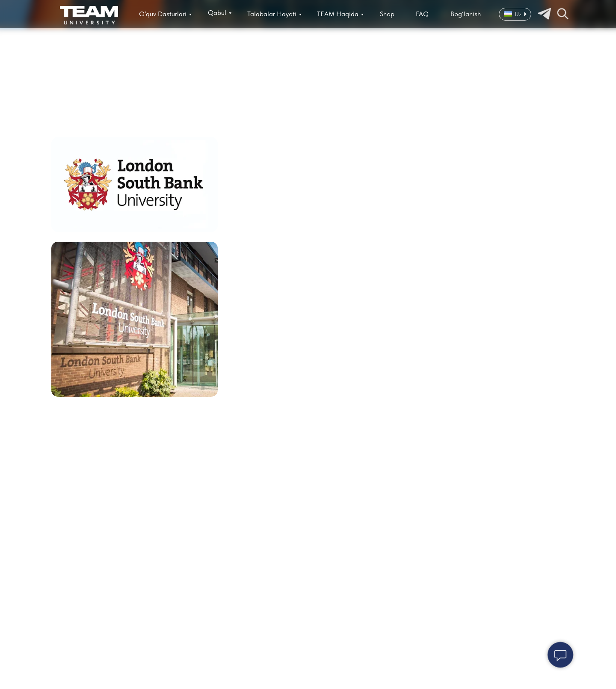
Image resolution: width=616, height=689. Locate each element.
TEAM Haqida (338, 14)
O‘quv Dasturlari (163, 14)
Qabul (217, 13)
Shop (387, 14)
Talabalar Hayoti (272, 14)
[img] (89, 15)
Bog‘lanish (466, 14)
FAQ (422, 14)
